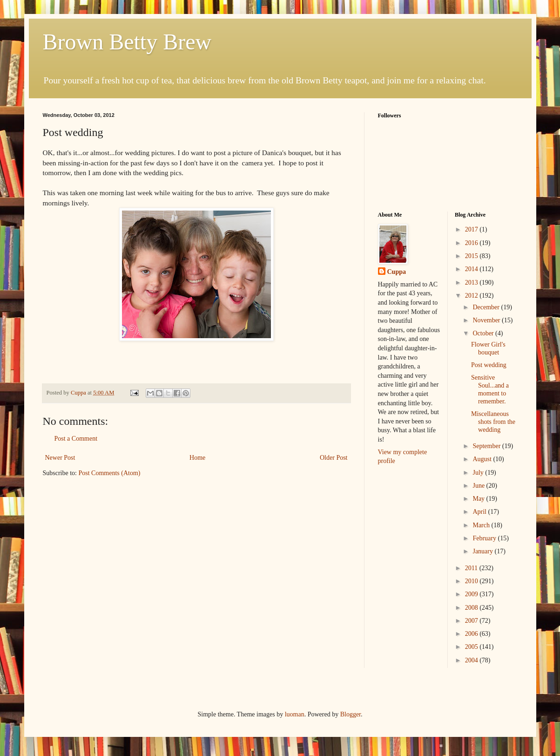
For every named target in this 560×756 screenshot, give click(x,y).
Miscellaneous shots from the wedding (493, 422)
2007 (472, 621)
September (487, 446)
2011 (472, 568)
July (479, 473)
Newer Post (60, 458)
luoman (295, 714)
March (482, 525)
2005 (472, 647)
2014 (472, 269)
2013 (472, 283)
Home (197, 458)
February (485, 538)
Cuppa (397, 272)
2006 (472, 634)
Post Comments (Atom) (110, 473)
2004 (472, 660)
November (487, 320)
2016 (472, 243)
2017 (472, 229)
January (483, 551)
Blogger (351, 714)
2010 (472, 581)
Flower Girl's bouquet (488, 348)
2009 (472, 594)
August (483, 459)
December (487, 307)
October (484, 333)
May (479, 499)
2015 (472, 256)
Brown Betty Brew (127, 42)
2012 (472, 296)
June (479, 486)
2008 (472, 608)
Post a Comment (76, 439)
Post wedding (489, 365)
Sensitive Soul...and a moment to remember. (490, 389)
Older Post (334, 458)
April (480, 512)
